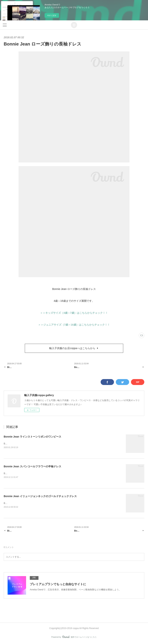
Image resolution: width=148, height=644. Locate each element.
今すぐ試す (52, 15)
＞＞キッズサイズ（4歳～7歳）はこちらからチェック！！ (74, 313)
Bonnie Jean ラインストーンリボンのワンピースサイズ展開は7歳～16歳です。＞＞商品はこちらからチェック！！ (61, 444)
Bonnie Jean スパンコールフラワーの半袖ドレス (32, 466)
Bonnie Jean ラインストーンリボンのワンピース (32, 437)
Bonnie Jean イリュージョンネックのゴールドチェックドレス (40, 496)
